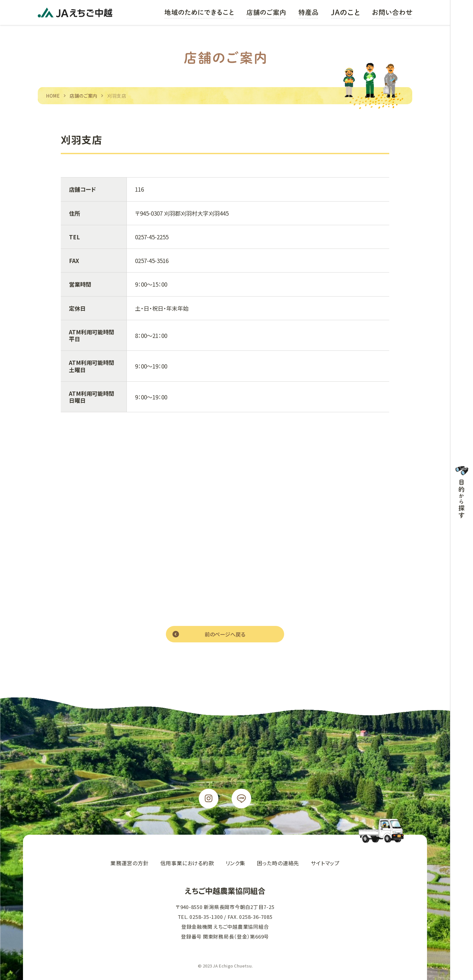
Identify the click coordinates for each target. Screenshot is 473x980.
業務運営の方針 (130, 863)
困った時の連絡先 (278, 863)
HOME (53, 96)
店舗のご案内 (84, 96)
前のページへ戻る (225, 634)
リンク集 (236, 863)
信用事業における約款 (187, 863)
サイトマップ (325, 863)
